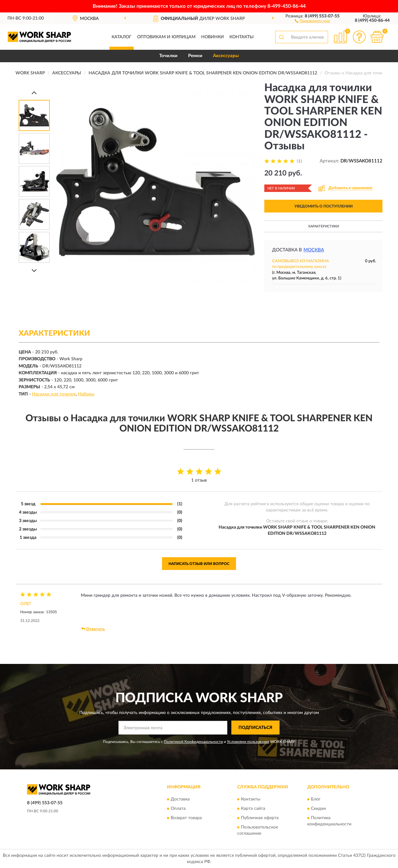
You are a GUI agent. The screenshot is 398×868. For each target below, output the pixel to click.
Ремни (195, 56)
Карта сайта (253, 809)
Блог (316, 799)
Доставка (180, 799)
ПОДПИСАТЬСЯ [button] (255, 728)
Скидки (318, 809)
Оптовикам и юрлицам (166, 37)
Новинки (213, 37)
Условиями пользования (248, 742)
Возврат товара (186, 818)
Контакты (242, 37)
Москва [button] (314, 250)
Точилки (168, 56)
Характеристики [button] (324, 226)
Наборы (86, 394)
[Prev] (34, 93)
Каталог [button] (122, 37)
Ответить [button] (93, 629)
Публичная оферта (260, 818)
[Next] (34, 271)
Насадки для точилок (54, 394)
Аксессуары (226, 56)
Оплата (178, 809)
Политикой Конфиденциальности (193, 742)
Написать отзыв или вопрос (199, 564)
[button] (312, 21)
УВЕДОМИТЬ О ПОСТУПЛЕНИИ (324, 206)
